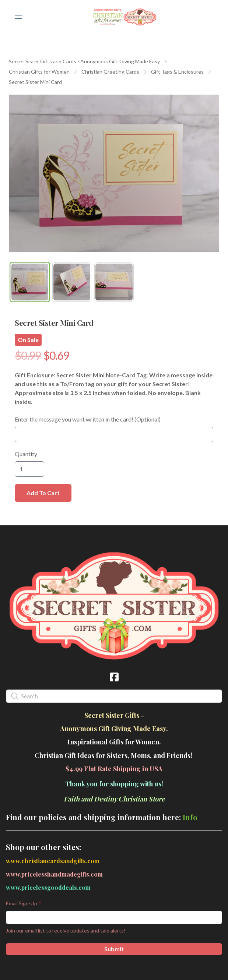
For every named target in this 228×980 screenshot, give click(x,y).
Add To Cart (43, 493)
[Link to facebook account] (114, 677)
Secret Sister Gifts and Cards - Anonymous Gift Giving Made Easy (84, 61)
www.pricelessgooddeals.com (48, 887)
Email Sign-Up (22, 903)
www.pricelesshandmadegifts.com (54, 874)
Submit (114, 949)
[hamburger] (18, 17)
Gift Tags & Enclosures (177, 72)
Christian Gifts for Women (39, 72)
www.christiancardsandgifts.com (53, 861)
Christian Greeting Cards (110, 72)
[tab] (30, 282)
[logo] (124, 17)
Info (190, 817)
